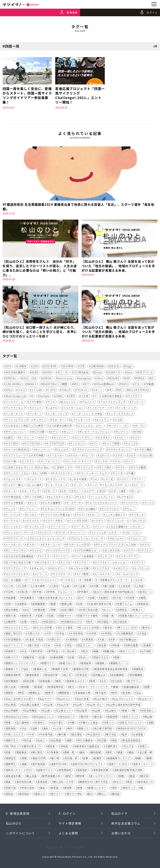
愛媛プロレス (68, 664)
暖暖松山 (35, 694)
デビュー (130, 510)
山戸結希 (146, 652)
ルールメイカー (103, 575)
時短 (21, 694)
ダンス (33, 504)
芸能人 (143, 747)
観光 (83, 753)
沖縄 (72, 724)
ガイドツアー (61, 438)
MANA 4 (31, 385)
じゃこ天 (108, 480)
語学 (109, 753)
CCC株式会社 (81, 373)
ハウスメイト (32, 522)
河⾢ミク (109, 724)
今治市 (9, 593)
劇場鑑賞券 (39, 605)
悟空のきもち (101, 658)
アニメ (51, 403)
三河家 (23, 587)
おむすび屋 (38, 433)
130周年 (22, 367)
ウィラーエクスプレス (121, 415)
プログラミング (15, 540)
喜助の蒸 (27, 617)
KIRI (127, 379)
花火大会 (129, 747)
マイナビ (37, 551)
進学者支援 (39, 765)
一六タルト (69, 581)
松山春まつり (64, 712)
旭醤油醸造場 (131, 688)
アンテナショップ (16, 409)
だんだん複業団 (51, 504)
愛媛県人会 (40, 670)
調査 (120, 753)
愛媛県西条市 (13, 676)
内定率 (131, 599)
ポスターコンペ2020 (78, 545)
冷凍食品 (22, 605)
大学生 (61, 635)
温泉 (35, 730)
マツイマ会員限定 (84, 557)
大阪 (102, 640)
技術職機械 (136, 676)
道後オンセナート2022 (19, 771)
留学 (125, 735)
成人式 (67, 676)
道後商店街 (65, 771)
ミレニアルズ (102, 569)
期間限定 (64, 694)
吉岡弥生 (122, 611)
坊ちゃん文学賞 (43, 629)
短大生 (28, 741)
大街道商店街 (13, 640)
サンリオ (118, 474)
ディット (11, 510)
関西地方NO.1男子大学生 (94, 783)
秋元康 (102, 741)
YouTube (44, 397)
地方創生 (104, 623)
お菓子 (9, 438)
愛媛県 (101, 664)
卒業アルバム (125, 605)
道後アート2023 (118, 765)
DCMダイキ (114, 373)
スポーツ (50, 492)
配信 (69, 777)
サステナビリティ (63, 474)
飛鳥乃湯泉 (28, 789)
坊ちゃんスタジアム (17, 629)
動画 (53, 605)
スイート (11, 492)
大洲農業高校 (125, 635)
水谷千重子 (57, 724)
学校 (58, 646)
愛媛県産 (139, 670)
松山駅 (97, 712)
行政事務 (53, 753)
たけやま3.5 (126, 498)
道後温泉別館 (101, 771)
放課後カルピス (76, 682)
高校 (115, 789)
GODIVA (47, 379)
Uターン (98, 391)
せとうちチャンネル (60, 498)
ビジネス (140, 522)
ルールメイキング (128, 575)
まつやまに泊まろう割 (18, 563)
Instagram (84, 379)
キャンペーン (43, 450)
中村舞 (95, 587)
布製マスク (12, 658)
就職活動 (110, 652)
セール (135, 492)
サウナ (121, 468)
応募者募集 (57, 658)
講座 (131, 753)
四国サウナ (66, 617)
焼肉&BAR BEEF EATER (132, 730)
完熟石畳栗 (132, 646)
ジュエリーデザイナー (132, 480)
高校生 (9, 795)
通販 (24, 765)
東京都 (127, 694)
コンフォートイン (50, 462)
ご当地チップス (63, 468)
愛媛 (117, 658)
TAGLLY (66, 391)
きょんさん (62, 450)
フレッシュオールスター (105, 534)
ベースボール (13, 545)
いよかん (53, 409)
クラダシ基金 (144, 450)
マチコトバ (145, 551)
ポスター (31, 545)
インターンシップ (58, 415)
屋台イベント (128, 652)
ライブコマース (61, 575)
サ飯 (131, 474)
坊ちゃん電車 (65, 629)
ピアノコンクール (119, 522)
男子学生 (111, 735)
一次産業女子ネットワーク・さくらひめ (120, 581)
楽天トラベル (131, 718)
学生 (69, 646)
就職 (96, 652)
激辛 (46, 730)
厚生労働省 (12, 611)
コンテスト (28, 462)
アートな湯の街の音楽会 (108, 397)
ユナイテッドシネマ (17, 575)
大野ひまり (55, 640)
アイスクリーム (14, 403)
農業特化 (11, 765)
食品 (43, 789)
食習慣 (68, 789)
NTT (87, 385)
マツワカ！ (83, 563)
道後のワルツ (45, 771)
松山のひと (64, 700)
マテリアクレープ (16, 569)
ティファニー (29, 510)
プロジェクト (117, 540)
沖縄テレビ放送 (89, 724)
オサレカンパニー (16, 433)
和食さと (138, 611)
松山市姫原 (12, 712)
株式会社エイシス (44, 718)
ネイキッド (137, 516)
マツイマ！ (62, 557)
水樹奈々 (40, 724)
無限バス (83, 730)
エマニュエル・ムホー (90, 427)
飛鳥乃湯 (11, 789)
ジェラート (35, 480)
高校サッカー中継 (133, 789)
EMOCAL (11, 379)
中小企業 (80, 587)
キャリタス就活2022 (18, 450)
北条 (80, 605)
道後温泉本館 (13, 777)
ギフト (95, 445)
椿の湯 (98, 718)
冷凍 (8, 605)
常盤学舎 (29, 658)
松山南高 (11, 706)
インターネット (15, 415)
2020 (35, 367)
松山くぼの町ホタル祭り (20, 700)
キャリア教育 (112, 445)
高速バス (40, 795)
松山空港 (82, 712)
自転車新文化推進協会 (87, 747)
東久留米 (101, 694)
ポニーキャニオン (16, 551)
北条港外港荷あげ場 (100, 605)
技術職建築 (118, 676)
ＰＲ (137, 385)
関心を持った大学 (64, 783)
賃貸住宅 (11, 759)
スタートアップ (30, 492)
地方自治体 (121, 623)
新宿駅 (39, 688)
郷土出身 (32, 777)
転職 (139, 759)
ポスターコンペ (51, 545)
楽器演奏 (113, 718)
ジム (95, 480)
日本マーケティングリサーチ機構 (99, 688)
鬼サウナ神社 (74, 795)
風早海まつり (146, 783)
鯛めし (102, 795)
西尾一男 (69, 753)
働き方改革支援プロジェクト (57, 599)
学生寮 (102, 646)
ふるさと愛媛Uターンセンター (125, 528)
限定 (130, 783)
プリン (98, 528)
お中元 (138, 433)
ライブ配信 (82, 575)
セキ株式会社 (13, 498)
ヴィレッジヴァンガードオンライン (26, 421)
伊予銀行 (83, 593)
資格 (24, 759)
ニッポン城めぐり (115, 516)
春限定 (9, 694)
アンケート (138, 403)
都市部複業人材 (51, 777)
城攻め (108, 629)
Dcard (98, 373)
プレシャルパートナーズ (20, 534)
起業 (86, 759)
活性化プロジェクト (131, 724)
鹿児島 (116, 795)
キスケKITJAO (32, 445)
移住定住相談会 (132, 741)
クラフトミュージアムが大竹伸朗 (25, 456)
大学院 (93, 635)
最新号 (50, 694)
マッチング (106, 557)
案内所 (85, 718)
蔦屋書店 (22, 753)
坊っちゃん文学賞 (89, 629)
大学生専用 (77, 635)
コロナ (132, 456)
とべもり (32, 516)
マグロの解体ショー (88, 551)
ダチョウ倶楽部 (15, 504)
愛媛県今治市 (60, 670)
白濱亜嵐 (138, 735)
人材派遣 (125, 587)
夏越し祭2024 (14, 635)
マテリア (139, 563)
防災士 (118, 783)
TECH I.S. (82, 391)
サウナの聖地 (138, 468)
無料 (70, 730)
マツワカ (65, 563)
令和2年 (24, 593)
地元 (35, 623)
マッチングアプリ (128, 557)
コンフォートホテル (109, 462)
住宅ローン (146, 593)
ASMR (35, 373)
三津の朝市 (39, 587)
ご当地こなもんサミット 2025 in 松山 (27, 468)
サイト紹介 (105, 468)
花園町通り (112, 747)
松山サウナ (46, 700)
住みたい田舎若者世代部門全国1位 (114, 593)
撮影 (58, 682)
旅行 (72, 688)
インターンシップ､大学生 (88, 415)
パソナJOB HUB (78, 522)
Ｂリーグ (63, 373)
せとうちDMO (35, 498)
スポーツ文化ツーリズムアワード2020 (83, 492)
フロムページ (138, 540)
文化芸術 (117, 682)
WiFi (120, 391)
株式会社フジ (67, 718)
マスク (129, 551)
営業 (40, 617)
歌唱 (8, 724)
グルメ (74, 456)
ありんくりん (68, 403)
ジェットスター (15, 480)
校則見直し (147, 712)
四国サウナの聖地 (88, 617)
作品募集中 (28, 599)
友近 (27, 611)
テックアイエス (110, 510)
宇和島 (116, 646)
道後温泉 (82, 771)
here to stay (65, 379)
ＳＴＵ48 (36, 391)
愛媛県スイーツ (119, 664)
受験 (53, 611)
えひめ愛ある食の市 (60, 427)
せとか (81, 498)
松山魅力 (111, 712)
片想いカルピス (15, 735)
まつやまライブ (46, 563)
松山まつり (145, 700)
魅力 (90, 795)
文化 (104, 682)
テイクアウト (131, 504)
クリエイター (57, 456)
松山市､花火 (95, 706)
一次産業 (86, 581)
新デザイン (134, 682)
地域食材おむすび (72, 623)
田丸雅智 (77, 735)
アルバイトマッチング (113, 403)
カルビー (121, 438)
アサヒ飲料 (35, 403)
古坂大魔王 (68, 611)
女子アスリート (15, 646)
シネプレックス (57, 480)
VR (110, 391)
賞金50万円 (39, 759)
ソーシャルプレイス (102, 498)
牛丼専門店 (46, 735)
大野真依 (88, 640)
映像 (147, 688)
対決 (24, 652)
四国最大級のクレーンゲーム (136, 617)
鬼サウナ (56, 795)
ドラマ (80, 516)
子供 (48, 646)
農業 (149, 759)
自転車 (65, 747)
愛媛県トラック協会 (17, 670)
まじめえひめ (112, 551)
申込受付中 (94, 735)
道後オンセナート (143, 765)
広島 (43, 658)
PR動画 (150, 385)
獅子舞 (62, 735)
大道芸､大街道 (35, 640)
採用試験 (45, 682)
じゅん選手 (35, 486)
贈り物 (55, 759)
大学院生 (107, 635)
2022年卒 (68, 367)
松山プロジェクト (123, 700)
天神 (113, 640)
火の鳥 (58, 730)
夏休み (146, 629)
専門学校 (38, 652)
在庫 (24, 623)
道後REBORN (59, 765)
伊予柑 (38, 593)
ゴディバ (104, 456)
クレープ (89, 456)
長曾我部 (43, 783)
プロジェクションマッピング (87, 540)
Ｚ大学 (85, 397)
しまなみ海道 (79, 480)
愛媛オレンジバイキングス (21, 664)
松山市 (78, 706)
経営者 (51, 747)
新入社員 (11, 688)
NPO (76, 385)
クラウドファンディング (88, 450)
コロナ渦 (147, 456)
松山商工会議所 (30, 706)
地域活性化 (50, 623)
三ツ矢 (9, 587)
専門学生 (53, 652)
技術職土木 (99, 676)
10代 (8, 367)
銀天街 (144, 777)
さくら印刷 (40, 474)
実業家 (148, 646)
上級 (67, 587)
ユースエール (141, 569)
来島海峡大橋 (83, 694)
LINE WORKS (13, 385)
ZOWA (59, 397)
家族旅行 (11, 652)
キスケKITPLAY (55, 445)
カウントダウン (83, 438)
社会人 (41, 741)
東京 (115, 694)
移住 (115, 741)
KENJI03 (114, 379)
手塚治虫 (82, 676)
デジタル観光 (88, 510)
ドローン (94, 516)
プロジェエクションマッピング (47, 540)
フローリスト (132, 534)
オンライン (122, 433)
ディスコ (149, 504)
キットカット (77, 445)
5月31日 (114, 367)
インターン (35, 415)
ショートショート (58, 486)
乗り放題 (110, 587)
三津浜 (55, 587)
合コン (107, 611)
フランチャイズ (35, 528)
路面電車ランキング (119, 759)
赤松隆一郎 (71, 759)
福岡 (69, 741)
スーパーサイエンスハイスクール (108, 486)
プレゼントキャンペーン (72, 534)
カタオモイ (104, 438)
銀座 (8, 783)
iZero (100, 379)
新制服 (25, 688)
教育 (93, 682)
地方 (90, 623)
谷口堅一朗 (146, 753)
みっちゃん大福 (80, 569)
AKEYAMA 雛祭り (16, 373)
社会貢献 (56, 741)
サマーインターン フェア (93, 474)
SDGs (9, 391)
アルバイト (88, 403)
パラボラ (98, 522)
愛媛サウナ (48, 664)
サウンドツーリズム (17, 474)
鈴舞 (122, 777)
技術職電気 (12, 682)
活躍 (151, 724)
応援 (72, 658)
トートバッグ (13, 516)
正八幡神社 (23, 724)
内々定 (118, 599)
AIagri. (129, 367)
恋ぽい (84, 658)
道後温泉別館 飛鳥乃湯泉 (128, 771)
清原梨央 (11, 730)
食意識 (55, 789)
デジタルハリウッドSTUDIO (58, 510)
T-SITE (52, 391)
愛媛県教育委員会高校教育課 (111, 670)
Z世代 (72, 397)
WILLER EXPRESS (139, 391)
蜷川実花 (38, 753)
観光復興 (96, 753)
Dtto (129, 373)
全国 (92, 599)
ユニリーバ (40, 575)
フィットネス (13, 528)
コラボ (119, 456)
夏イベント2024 (127, 629)
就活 (85, 652)
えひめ (119, 421)
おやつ (54, 433)
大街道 (143, 635)
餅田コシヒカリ (97, 789)
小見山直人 (71, 652)
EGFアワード (145, 373)
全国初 (104, 599)
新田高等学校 (56, 688)
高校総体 (24, 795)
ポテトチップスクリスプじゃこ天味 (116, 545)
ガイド (44, 438)
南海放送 (143, 605)
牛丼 (32, 735)
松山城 (49, 706)
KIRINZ (140, 379)
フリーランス (81, 528)
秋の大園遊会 (85, 741)
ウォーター (58, 421)
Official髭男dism (105, 385)
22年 (82, 367)
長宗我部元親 (24, 783)
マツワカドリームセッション (111, 563)
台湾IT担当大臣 (89, 611)
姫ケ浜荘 (34, 646)
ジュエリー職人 (14, 486)
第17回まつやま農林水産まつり (24, 747)
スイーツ (138, 486)
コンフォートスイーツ (79, 462)
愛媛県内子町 (81, 670)
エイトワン (103, 421)
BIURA (48, 373)
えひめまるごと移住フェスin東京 (25, 427)
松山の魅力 (101, 700)
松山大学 (64, 706)
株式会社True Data (17, 718)
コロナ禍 (11, 462)
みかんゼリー (57, 569)
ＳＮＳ (22, 391)
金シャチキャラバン (102, 777)
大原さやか (34, 635)
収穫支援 (40, 611)
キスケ (136, 438)
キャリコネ (132, 445)
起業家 (98, 759)
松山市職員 (30, 712)
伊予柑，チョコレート (60, 593)
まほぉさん (38, 569)
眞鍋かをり (12, 741)
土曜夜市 (11, 623)
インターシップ (127, 409)
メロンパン (122, 569)
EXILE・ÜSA (29, 379)
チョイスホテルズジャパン (102, 504)
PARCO (124, 385)
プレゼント (45, 534)
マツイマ (44, 557)
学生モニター (85, 646)
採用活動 (29, 682)
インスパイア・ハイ (101, 409)
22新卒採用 (97, 367)
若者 (8, 753)
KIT (152, 379)
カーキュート (27, 438)
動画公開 (67, 605)
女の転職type (129, 640)
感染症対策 (51, 676)
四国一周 (109, 617)
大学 (49, 635)
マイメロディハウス (59, 551)
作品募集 (11, 599)
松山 (139, 694)
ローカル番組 (13, 581)
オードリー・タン (119, 427)
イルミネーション (74, 409)
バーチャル (12, 522)
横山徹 (148, 718)
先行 (81, 599)
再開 (143, 599)
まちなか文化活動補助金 (20, 557)
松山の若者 (83, 700)
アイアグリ (134, 397)
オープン (140, 427)
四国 (51, 617)
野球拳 (81, 777)
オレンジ (69, 433)
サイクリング (86, 468)
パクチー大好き (54, 522)
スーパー (79, 486)
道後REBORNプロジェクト (88, 765)
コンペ (130, 462)
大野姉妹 (72, 640)
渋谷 (24, 730)
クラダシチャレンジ (119, 450)
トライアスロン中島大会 (56, 516)
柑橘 (125, 712)
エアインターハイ (81, 421)
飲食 (80, 789)
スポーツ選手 (118, 492)
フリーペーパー (59, 528)
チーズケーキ (74, 504)
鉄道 (132, 777)
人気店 (140, 587)
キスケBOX (12, 445)
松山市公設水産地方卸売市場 (124, 706)
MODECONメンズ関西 (55, 385)
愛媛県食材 (33, 676)
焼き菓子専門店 (103, 730)
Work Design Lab (16, 397)
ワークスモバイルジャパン (42, 581)
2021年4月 (50, 367)
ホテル (146, 545)
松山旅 (46, 712)
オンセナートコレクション (95, 433)
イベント (37, 409)
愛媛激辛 (86, 664)
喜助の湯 (11, 617)
